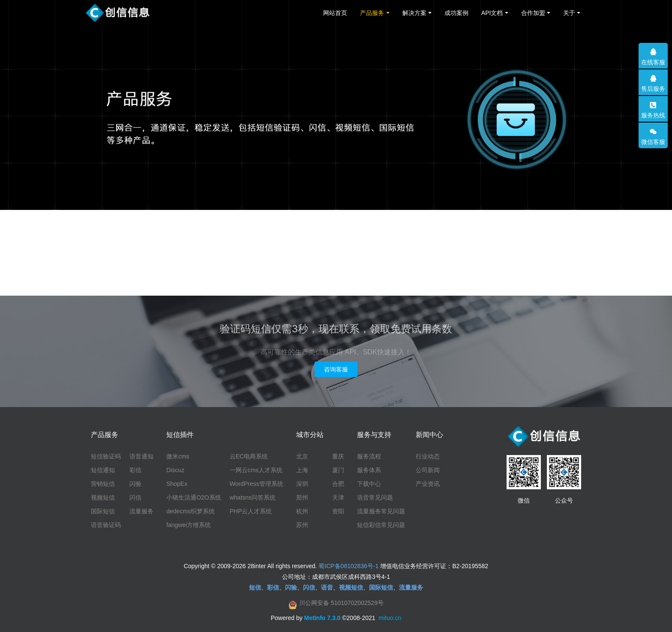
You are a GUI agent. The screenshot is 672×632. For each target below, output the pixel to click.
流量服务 (141, 511)
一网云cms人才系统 (256, 470)
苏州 (302, 525)
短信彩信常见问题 (381, 525)
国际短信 (103, 511)
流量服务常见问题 (381, 511)
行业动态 (428, 456)
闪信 (135, 497)
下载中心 (369, 484)
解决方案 (414, 13)
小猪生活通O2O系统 (194, 497)
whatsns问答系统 (253, 497)
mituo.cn (390, 618)
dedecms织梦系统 (190, 511)
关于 (569, 13)
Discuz (175, 470)
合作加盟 (533, 13)
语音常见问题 (375, 497)
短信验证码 (106, 456)
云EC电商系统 (249, 456)
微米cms (178, 456)
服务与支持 (374, 435)
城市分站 (310, 435)
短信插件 (180, 435)
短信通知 (103, 470)
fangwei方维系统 (189, 525)
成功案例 (456, 13)
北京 (302, 456)
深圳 (302, 484)
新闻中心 (429, 435)
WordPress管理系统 (256, 484)
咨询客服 (336, 369)
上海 (302, 470)
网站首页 (335, 13)
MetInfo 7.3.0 (322, 618)
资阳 (338, 511)
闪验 (135, 484)
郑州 (302, 497)
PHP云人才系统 (251, 511)
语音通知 (141, 456)
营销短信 (103, 484)
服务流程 (369, 456)
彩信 (135, 470)
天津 (338, 497)
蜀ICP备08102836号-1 (348, 566)
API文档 (492, 13)
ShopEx (177, 484)
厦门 (338, 470)
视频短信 (103, 497)
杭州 (302, 511)
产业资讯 (428, 484)
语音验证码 (106, 525)
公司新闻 (428, 470)
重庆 (338, 456)
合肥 (338, 484)
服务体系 (369, 470)
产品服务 (372, 13)
